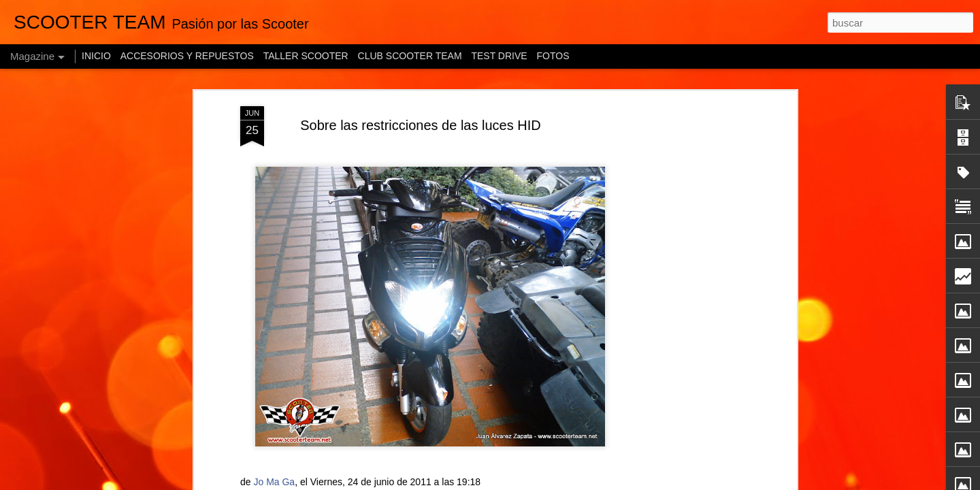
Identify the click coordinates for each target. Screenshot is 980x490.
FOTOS (553, 56)
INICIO (96, 56)
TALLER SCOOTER (306, 56)
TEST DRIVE (499, 56)
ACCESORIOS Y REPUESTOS (187, 56)
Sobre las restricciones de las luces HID (420, 125)
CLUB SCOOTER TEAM (410, 56)
